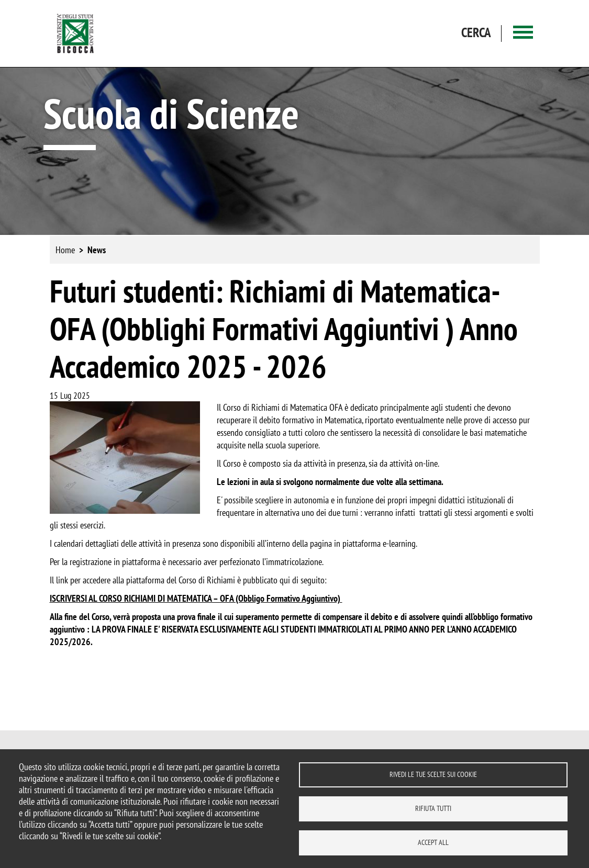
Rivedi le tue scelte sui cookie (433, 774)
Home (65, 250)
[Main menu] (523, 34)
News (97, 250)
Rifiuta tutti (433, 808)
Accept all (433, 842)
